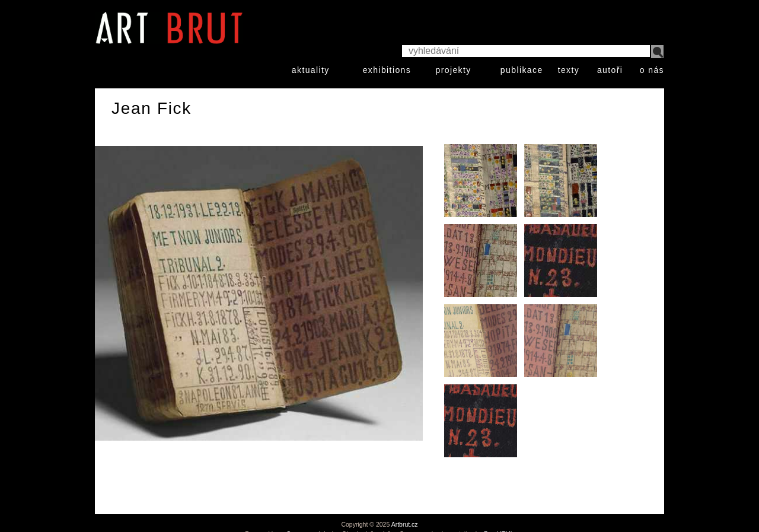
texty (569, 70)
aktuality (311, 70)
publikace (522, 70)
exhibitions (387, 70)
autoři (610, 70)
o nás (652, 70)
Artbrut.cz (405, 524)
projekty (453, 70)
